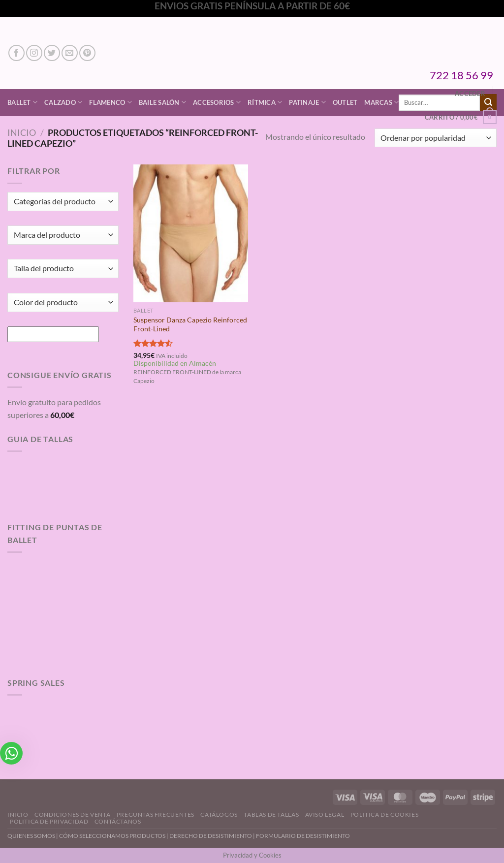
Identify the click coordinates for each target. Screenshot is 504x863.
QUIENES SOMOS (31, 836)
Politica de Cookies (385, 815)
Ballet (22, 102)
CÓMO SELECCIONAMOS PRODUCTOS (112, 836)
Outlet (345, 102)
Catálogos (219, 815)
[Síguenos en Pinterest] (87, 53)
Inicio (22, 132)
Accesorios (217, 102)
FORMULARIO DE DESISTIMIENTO (303, 836)
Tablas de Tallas (271, 815)
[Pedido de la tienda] (436, 138)
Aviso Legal (325, 815)
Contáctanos (118, 821)
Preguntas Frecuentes (156, 815)
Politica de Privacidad (49, 821)
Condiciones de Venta (72, 815)
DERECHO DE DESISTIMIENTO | (213, 836)
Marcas (381, 102)
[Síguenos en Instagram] (34, 53)
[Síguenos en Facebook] (16, 53)
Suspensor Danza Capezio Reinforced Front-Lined (190, 324)
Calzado (63, 102)
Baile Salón (162, 102)
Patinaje (307, 102)
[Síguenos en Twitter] (52, 53)
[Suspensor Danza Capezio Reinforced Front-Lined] (191, 233)
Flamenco (110, 102)
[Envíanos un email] (70, 53)
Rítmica (265, 102)
